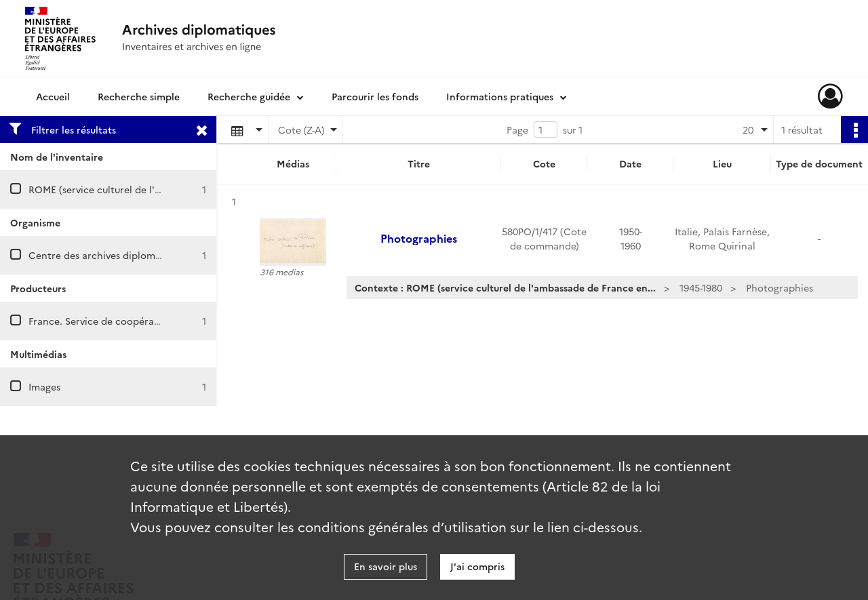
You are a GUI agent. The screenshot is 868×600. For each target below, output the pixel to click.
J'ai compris (477, 566)
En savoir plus (386, 566)
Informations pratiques (500, 96)
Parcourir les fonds (375, 96)
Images (44, 386)
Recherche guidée (249, 96)
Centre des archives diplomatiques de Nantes (134, 255)
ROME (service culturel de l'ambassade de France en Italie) (162, 189)
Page (517, 129)
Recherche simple (139, 96)
